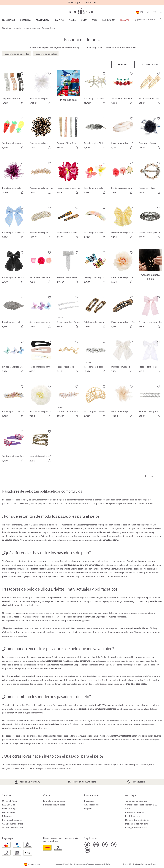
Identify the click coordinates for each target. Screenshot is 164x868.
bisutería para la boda (133, 665)
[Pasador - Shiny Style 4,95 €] (68, 133)
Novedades (9, 20)
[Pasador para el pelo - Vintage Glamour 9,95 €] (150, 223)
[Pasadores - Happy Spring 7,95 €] (150, 178)
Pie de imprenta (133, 816)
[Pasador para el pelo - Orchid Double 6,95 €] (96, 178)
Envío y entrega (9, 808)
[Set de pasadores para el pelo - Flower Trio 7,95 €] (123, 178)
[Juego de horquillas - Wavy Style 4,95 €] (14, 89)
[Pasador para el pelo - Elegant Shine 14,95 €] (41, 223)
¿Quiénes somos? (92, 805)
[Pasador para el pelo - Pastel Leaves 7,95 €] (14, 402)
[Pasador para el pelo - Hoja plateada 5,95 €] (14, 312)
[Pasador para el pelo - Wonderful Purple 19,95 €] (14, 178)
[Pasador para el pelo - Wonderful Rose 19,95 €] (123, 402)
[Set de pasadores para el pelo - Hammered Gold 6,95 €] (150, 89)
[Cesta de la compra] (161, 12)
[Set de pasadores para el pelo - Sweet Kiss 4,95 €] (41, 357)
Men (94, 20)
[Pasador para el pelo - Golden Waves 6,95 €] (68, 357)
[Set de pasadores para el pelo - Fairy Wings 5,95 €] (14, 357)
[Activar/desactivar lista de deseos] (22, 74)
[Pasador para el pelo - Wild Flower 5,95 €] (41, 133)
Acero (73, 20)
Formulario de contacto (54, 801)
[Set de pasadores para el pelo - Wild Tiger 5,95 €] (68, 223)
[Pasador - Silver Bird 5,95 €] (96, 133)
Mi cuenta (7, 816)
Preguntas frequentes (12, 820)
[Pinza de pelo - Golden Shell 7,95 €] (96, 402)
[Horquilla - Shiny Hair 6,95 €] (150, 402)
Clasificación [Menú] (150, 64)
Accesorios (42, 20)
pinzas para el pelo (114, 565)
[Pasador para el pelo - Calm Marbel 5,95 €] (123, 133)
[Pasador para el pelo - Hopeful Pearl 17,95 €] (96, 357)
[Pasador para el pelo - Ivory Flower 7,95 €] (41, 402)
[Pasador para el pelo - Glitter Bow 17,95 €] (68, 268)
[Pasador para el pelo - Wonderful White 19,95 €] (41, 89)
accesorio (107, 628)
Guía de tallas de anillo (13, 824)
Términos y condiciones (136, 801)
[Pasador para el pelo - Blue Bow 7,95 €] (14, 223)
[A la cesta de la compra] (22, 103)
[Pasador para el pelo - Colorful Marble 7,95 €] (96, 223)
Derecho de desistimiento (137, 820)
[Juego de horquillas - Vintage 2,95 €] (41, 446)
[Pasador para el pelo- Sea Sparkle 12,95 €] (96, 89)
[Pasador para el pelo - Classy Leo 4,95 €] (123, 312)
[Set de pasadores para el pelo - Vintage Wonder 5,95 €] (96, 268)
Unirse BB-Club (10, 801)
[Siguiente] (158, 476)
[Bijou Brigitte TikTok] (87, 845)
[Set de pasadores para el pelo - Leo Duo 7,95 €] (96, 312)
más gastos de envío (79, 864)
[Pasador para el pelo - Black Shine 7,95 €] (14, 268)
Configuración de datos (136, 827)
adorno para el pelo (62, 532)
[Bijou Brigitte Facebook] (105, 845)
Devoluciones (9, 812)
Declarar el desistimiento (137, 824)
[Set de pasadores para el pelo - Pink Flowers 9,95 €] (41, 268)
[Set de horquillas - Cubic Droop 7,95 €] (68, 312)
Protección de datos (134, 812)
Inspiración (109, 20)
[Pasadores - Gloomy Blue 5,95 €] (150, 133)
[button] (148, 12)
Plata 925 (59, 20)
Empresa (88, 808)
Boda (84, 20)
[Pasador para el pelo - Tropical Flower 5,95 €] (68, 178)
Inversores (89, 801)
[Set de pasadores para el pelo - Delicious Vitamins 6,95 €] (14, 133)
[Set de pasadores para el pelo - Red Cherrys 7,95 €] (123, 89)
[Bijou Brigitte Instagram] (96, 845)
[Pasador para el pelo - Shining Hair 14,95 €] (68, 402)
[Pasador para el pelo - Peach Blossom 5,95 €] (123, 268)
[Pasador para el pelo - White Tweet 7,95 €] (123, 357)
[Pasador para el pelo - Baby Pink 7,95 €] (150, 312)
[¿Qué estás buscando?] (148, 19)
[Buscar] (161, 19)
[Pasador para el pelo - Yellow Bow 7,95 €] (123, 223)
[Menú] (123, 64)
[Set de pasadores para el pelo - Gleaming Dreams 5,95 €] (41, 312)
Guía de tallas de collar (13, 827)
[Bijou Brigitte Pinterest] (114, 845)
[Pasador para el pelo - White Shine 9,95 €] (150, 357)
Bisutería (25, 20)
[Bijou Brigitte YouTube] (87, 850)
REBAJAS (125, 20)
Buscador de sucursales (54, 805)
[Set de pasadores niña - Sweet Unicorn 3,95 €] (14, 446)
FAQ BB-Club (9, 805)
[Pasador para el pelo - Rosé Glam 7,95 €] (41, 178)
